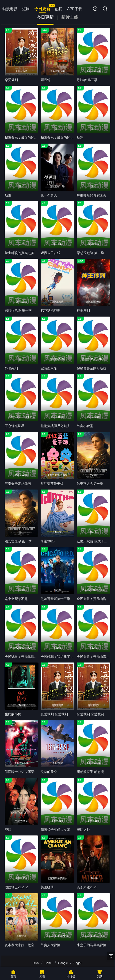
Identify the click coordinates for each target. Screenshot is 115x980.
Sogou (78, 963)
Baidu (48, 963)
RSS (36, 963)
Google (63, 963)
